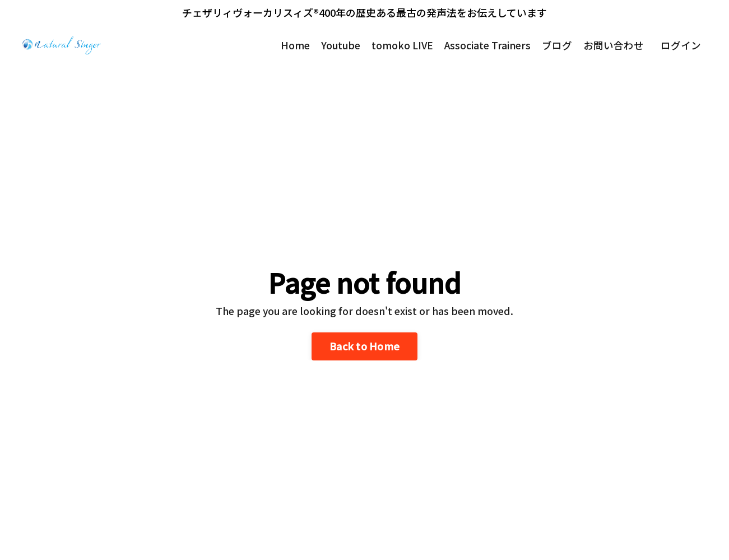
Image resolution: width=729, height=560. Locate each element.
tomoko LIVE (400, 45)
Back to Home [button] (364, 346)
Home (291, 45)
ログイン (681, 45)
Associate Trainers (486, 45)
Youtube (338, 45)
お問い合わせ (614, 45)
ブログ (557, 45)
